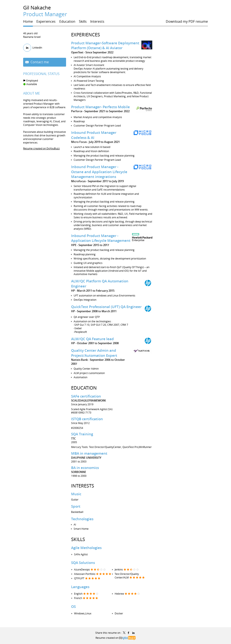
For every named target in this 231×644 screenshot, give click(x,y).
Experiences (86, 35)
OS (73, 606)
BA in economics (85, 468)
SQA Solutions (83, 563)
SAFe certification (86, 396)
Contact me (39, 62)
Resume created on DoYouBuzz (41, 148)
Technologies (82, 519)
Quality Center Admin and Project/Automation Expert (94, 353)
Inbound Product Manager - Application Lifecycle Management (101, 238)
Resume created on (115, 638)
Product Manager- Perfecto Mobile (100, 107)
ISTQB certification (87, 419)
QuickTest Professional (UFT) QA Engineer (106, 307)
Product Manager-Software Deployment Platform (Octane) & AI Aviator (105, 45)
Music (76, 494)
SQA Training (82, 434)
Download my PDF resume (187, 22)
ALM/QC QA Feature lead (92, 339)
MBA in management (89, 453)
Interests (83, 486)
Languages (80, 587)
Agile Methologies (86, 548)
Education (84, 388)
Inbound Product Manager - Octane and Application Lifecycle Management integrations (99, 172)
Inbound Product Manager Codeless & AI (94, 135)
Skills (78, 539)
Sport (76, 506)
